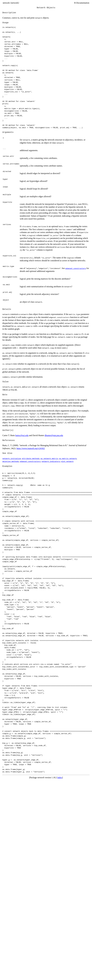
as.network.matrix (49, 458)
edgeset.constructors (76, 268)
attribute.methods (31, 458)
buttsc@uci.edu (22, 435)
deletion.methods (11, 461)
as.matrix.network (68, 458)
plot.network (67, 461)
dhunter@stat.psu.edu (54, 435)
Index (60, 778)
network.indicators (51, 461)
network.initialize (12, 458)
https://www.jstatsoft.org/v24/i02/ (31, 448)
